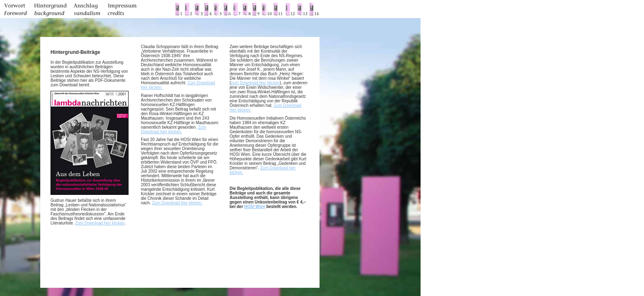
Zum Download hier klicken (100, 223)
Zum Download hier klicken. (174, 129)
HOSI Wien (255, 207)
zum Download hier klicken (255, 83)
